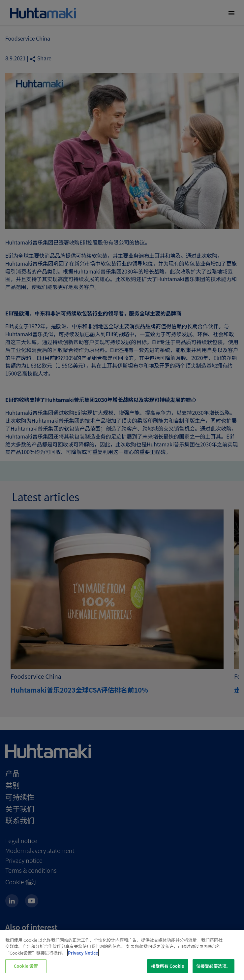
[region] (122, 955)
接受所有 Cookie (168, 966)
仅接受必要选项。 (213, 966)
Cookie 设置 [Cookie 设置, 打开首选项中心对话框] (26, 966)
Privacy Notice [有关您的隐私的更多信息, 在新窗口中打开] (83, 953)
